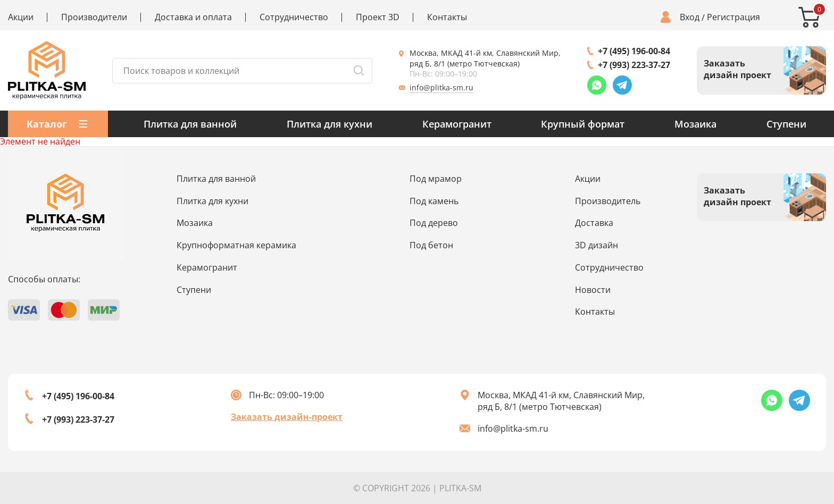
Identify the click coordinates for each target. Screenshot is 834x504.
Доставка (594, 223)
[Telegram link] (622, 85)
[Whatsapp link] (597, 85)
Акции (21, 17)
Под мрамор (436, 179)
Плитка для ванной (190, 124)
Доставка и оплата (193, 17)
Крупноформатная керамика (236, 245)
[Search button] (358, 71)
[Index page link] (47, 70)
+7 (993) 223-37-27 (634, 65)
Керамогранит (457, 124)
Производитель (608, 201)
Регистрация (733, 17)
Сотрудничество (294, 17)
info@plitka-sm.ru (441, 87)
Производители (94, 17)
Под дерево (434, 223)
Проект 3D (378, 17)
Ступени (786, 124)
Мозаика (695, 124)
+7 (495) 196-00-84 (634, 51)
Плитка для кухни (330, 124)
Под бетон (431, 245)
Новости (593, 290)
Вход (690, 17)
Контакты (447, 17)
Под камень (434, 201)
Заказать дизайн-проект (287, 417)
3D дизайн (597, 245)
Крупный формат (583, 124)
